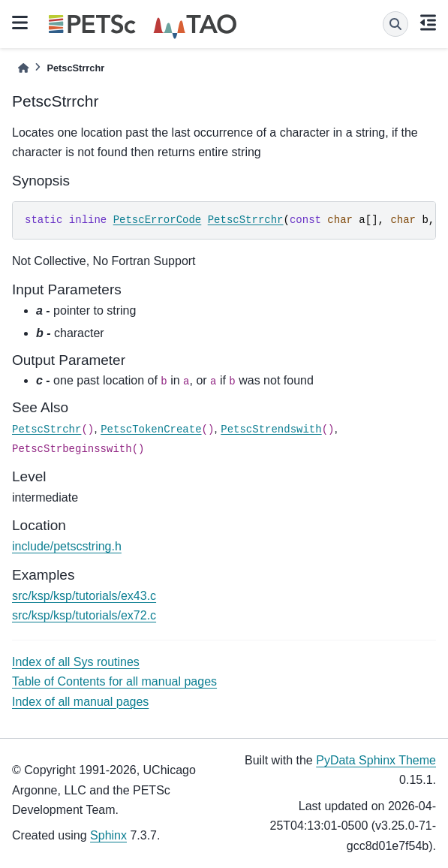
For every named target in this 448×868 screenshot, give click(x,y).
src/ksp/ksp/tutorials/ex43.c (84, 596)
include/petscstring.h (67, 546)
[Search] (395, 24)
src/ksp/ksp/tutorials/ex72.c (84, 615)
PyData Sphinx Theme (376, 760)
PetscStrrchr (246, 220)
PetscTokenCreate (151, 429)
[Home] (23, 68)
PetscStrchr (47, 429)
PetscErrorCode (158, 220)
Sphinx (108, 835)
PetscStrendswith (271, 429)
